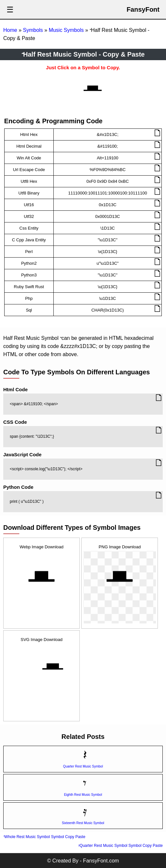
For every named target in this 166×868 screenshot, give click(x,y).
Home (10, 30)
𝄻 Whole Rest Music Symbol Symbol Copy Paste (44, 837)
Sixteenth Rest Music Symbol (83, 823)
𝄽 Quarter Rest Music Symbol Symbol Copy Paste (121, 846)
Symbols (33, 30)
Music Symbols (66, 30)
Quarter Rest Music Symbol (83, 766)
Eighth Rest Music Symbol (83, 795)
